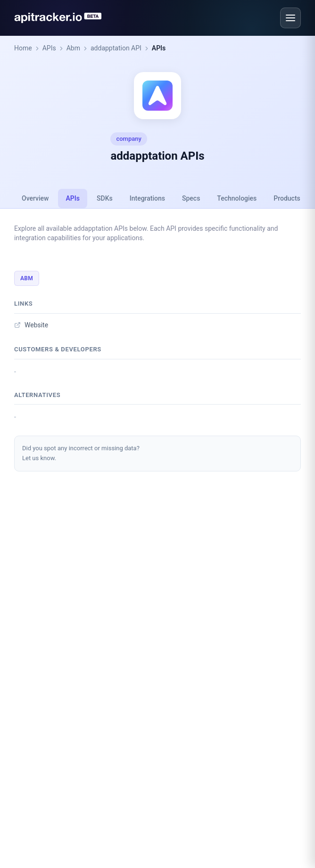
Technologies (237, 198)
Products (287, 198)
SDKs (105, 198)
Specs (191, 198)
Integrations (147, 198)
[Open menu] (290, 18)
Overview (35, 198)
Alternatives (37, 395)
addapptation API (116, 48)
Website (31, 325)
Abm (73, 48)
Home (23, 48)
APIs (49, 48)
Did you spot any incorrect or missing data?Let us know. (81, 453)
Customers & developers (58, 349)
